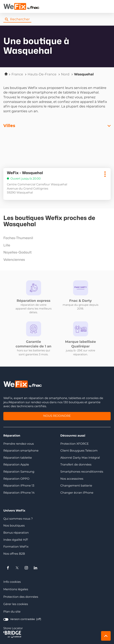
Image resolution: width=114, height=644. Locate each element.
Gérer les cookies (16, 604)
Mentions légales (16, 589)
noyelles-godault (56, 252)
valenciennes (56, 260)
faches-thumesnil (56, 238)
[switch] (22, 619)
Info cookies (12, 582)
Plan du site (12, 612)
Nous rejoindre (57, 416)
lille (56, 245)
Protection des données (21, 597)
